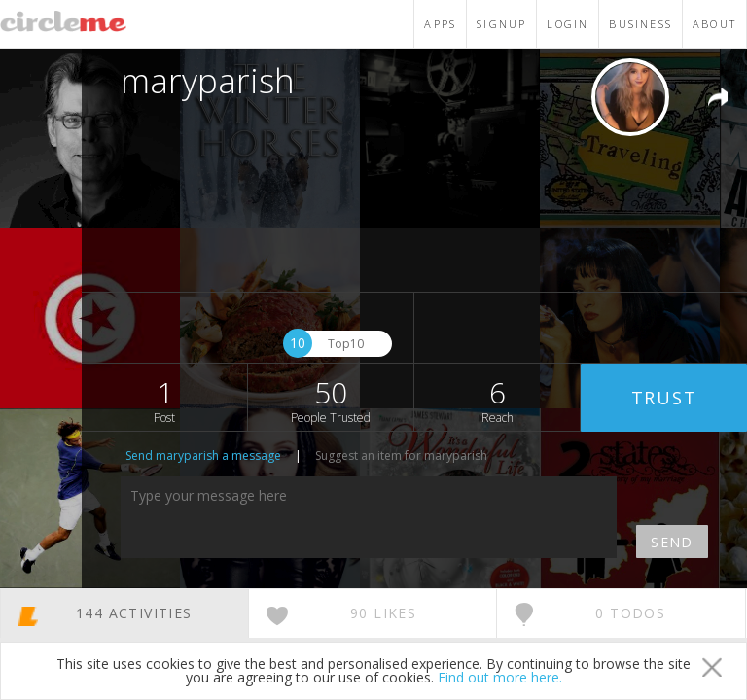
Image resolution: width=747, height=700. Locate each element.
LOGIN (568, 24)
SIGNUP (501, 24)
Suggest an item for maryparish (401, 455)
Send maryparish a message (203, 455)
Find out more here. (500, 677)
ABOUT (714, 24)
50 (331, 399)
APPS (440, 24)
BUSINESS (640, 24)
